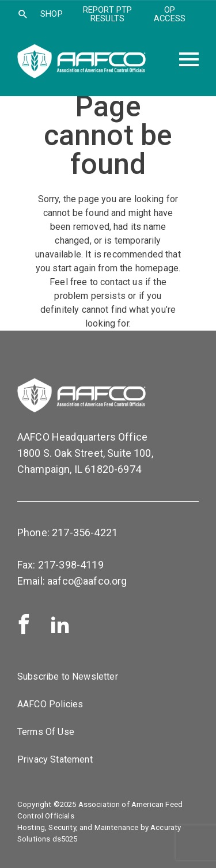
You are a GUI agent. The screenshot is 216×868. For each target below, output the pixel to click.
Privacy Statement (55, 759)
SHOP (52, 14)
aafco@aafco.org (87, 581)
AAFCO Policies (50, 704)
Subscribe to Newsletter (68, 676)
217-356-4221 (85, 532)
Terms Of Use (46, 732)
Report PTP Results (108, 14)
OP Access (170, 14)
